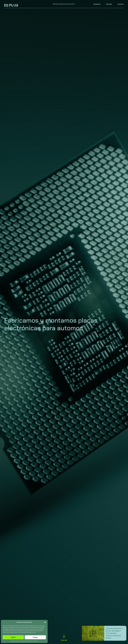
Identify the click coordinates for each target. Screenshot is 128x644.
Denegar (35, 637)
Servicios (109, 4)
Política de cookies (15, 641)
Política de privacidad (26, 641)
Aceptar (13, 637)
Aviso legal (35, 641)
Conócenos (97, 4)
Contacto (121, 4)
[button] (45, 622)
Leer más (64, 638)
